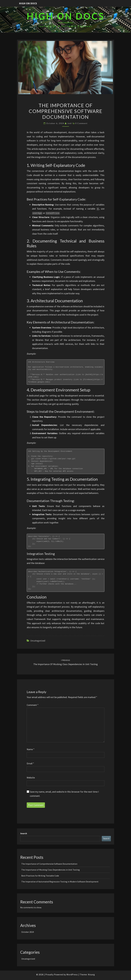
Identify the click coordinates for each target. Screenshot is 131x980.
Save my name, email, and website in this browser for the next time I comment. (64, 794)
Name (31, 749)
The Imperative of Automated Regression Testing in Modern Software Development (60, 882)
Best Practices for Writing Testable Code (40, 876)
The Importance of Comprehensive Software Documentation (49, 864)
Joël (70, 123)
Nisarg (91, 974)
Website (31, 778)
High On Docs (28, 3)
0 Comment (81, 123)
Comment (33, 705)
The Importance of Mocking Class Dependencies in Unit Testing (51, 870)
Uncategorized (38, 641)
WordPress (72, 974)
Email (30, 763)
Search (24, 833)
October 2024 (28, 932)
